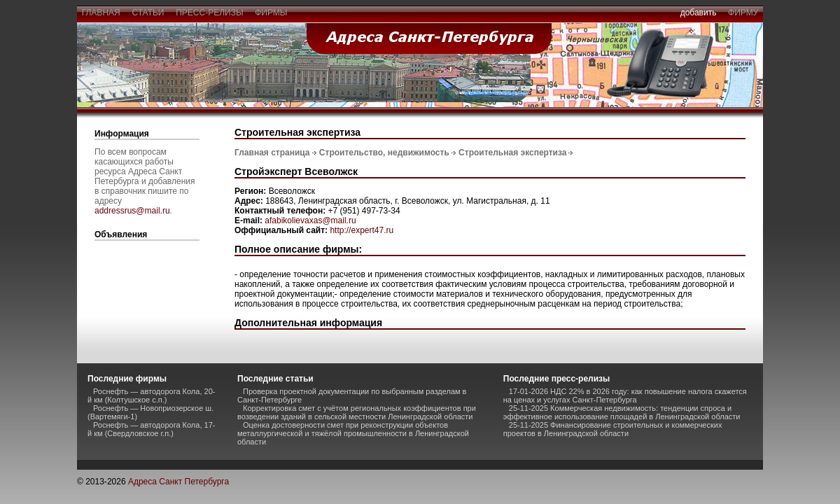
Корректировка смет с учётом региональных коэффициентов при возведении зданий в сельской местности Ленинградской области (357, 412)
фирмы (272, 13)
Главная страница (272, 153)
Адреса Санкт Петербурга (178, 482)
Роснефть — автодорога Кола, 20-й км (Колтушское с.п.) (151, 395)
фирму (743, 13)
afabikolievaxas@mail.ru (310, 220)
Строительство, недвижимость (384, 153)
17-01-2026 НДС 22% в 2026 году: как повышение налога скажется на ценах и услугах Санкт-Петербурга (625, 395)
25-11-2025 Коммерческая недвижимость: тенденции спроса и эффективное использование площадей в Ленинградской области (622, 412)
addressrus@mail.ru (132, 211)
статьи (148, 13)
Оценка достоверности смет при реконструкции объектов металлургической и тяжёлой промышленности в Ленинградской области (353, 433)
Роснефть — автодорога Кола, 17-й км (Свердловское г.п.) (151, 429)
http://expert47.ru (362, 230)
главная (101, 13)
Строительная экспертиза (512, 153)
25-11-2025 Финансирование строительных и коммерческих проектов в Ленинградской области (613, 429)
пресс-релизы (210, 13)
